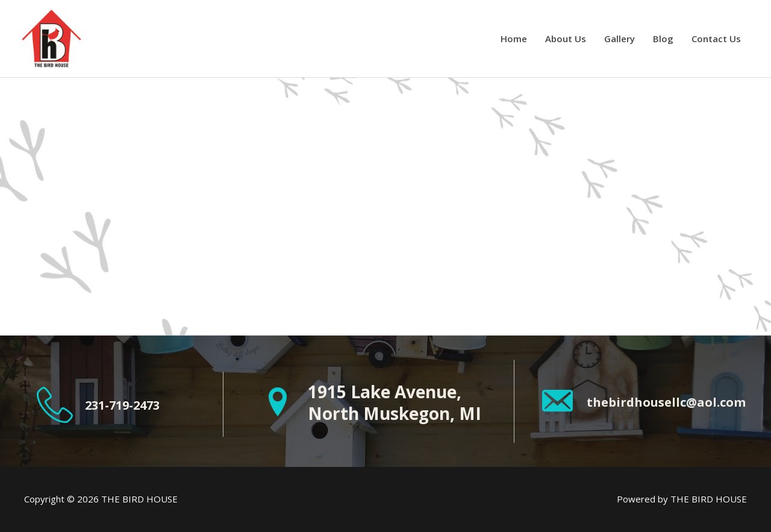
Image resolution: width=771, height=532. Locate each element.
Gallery (620, 39)
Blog (663, 39)
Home (514, 39)
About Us (566, 39)
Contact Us (716, 39)
